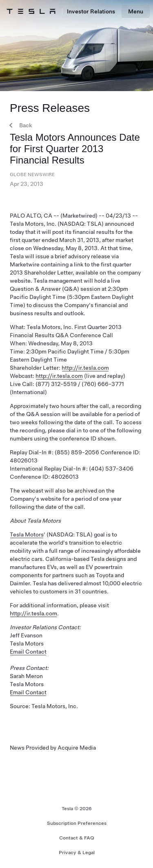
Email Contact (28, 652)
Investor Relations (91, 11)
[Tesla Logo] (31, 11)
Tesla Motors (27, 534)
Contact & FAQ (77, 838)
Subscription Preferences (77, 823)
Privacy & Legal (77, 853)
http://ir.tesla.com (85, 368)
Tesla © (77, 809)
